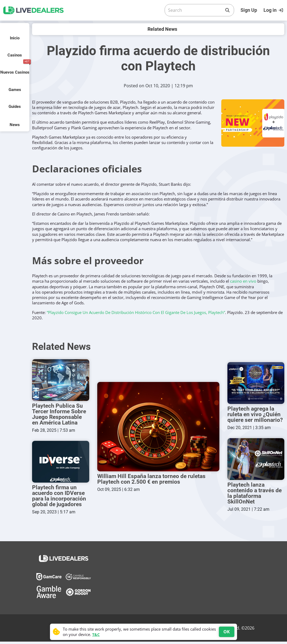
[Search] (195, 10)
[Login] (274, 10)
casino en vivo (243, 281)
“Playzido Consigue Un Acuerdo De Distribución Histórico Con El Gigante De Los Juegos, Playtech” (136, 312)
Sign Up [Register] (249, 10)
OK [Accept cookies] (227, 632)
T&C (96, 634)
